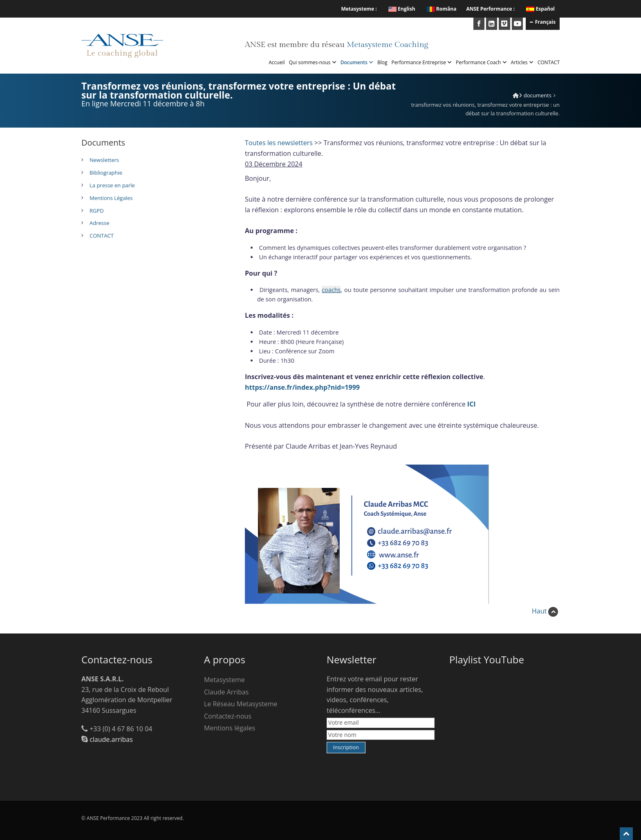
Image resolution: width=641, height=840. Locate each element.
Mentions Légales (111, 198)
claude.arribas (111, 739)
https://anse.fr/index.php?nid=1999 (302, 387)
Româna (442, 9)
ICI (472, 404)
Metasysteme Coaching (387, 45)
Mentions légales (230, 728)
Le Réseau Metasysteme (241, 704)
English (402, 9)
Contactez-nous (228, 716)
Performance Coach (481, 62)
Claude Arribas (226, 692)
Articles (522, 62)
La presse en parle (112, 185)
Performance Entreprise (422, 62)
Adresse (99, 223)
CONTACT (549, 62)
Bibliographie (106, 173)
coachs (331, 290)
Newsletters (104, 160)
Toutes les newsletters (279, 143)
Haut (545, 611)
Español (545, 9)
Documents (357, 62)
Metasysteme (224, 680)
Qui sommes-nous (313, 62)
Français (543, 22)
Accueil (277, 62)
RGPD (97, 211)
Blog (382, 62)
